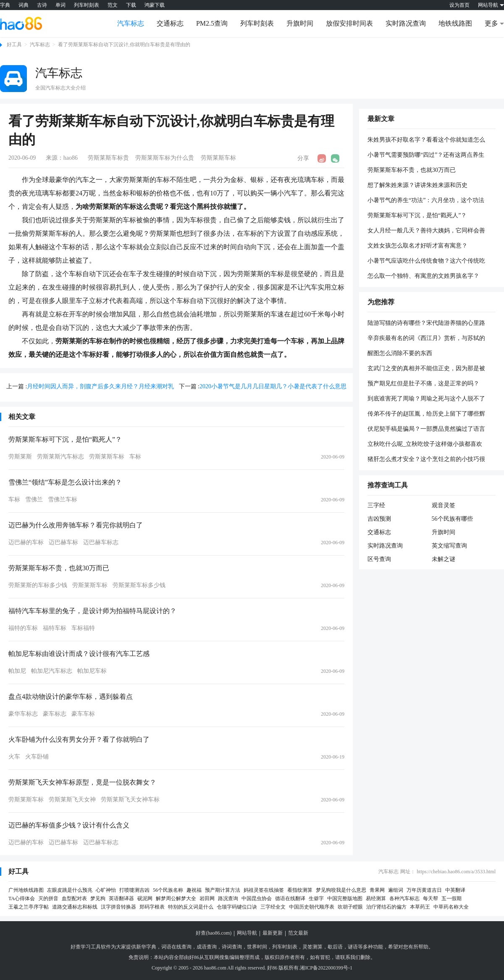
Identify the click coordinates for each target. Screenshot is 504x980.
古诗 (42, 5)
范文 (113, 5)
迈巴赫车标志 (101, 542)
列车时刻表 (87, 5)
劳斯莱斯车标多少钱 (139, 585)
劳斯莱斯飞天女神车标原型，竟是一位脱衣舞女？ (82, 782)
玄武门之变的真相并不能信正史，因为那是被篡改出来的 (426, 369)
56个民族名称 (168, 890)
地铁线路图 (455, 23)
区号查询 (379, 559)
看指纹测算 (300, 890)
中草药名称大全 (451, 907)
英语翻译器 (121, 898)
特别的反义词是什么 (191, 907)
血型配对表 (74, 898)
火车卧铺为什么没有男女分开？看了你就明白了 (79, 739)
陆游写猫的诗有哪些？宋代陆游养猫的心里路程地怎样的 (426, 324)
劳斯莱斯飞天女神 (72, 800)
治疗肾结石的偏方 (386, 907)
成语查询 (207, 947)
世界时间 (257, 947)
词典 (24, 5)
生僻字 (316, 898)
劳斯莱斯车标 (218, 158)
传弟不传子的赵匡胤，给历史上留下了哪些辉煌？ (426, 414)
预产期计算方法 (223, 890)
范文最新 (298, 933)
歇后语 (335, 947)
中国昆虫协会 (257, 898)
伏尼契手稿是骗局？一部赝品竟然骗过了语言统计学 (426, 429)
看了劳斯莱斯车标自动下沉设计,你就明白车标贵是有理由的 (124, 45)
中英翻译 (455, 890)
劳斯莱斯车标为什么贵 (165, 158)
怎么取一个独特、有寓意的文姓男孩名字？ (423, 276)
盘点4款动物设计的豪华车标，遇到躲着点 (71, 697)
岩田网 (207, 898)
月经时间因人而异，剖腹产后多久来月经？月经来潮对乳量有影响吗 (100, 387)
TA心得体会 (22, 898)
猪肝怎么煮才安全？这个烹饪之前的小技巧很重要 (426, 460)
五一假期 (451, 898)
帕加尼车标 (92, 671)
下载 (131, 5)
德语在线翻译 (290, 898)
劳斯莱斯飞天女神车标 (130, 800)
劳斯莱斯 (20, 457)
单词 (60, 5)
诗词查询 (232, 947)
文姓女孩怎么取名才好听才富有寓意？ (417, 246)
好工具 (14, 45)
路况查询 (228, 898)
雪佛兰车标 (63, 499)
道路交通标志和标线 (75, 907)
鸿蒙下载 (155, 5)
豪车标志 (55, 714)
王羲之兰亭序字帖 (29, 907)
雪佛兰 (34, 499)
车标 (135, 457)
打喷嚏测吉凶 (134, 890)
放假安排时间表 (349, 23)
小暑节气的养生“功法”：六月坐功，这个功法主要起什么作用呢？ (426, 201)
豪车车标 (83, 714)
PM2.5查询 (212, 23)
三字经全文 (273, 907)
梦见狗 (98, 898)
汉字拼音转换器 (118, 907)
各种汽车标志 (404, 898)
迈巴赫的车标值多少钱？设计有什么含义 (69, 825)
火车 (14, 757)
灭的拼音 (48, 898)
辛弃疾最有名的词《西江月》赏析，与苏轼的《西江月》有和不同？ (426, 339)
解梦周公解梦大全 (176, 898)
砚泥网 (145, 898)
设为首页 (459, 5)
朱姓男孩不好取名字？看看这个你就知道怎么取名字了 (426, 140)
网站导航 (247, 933)
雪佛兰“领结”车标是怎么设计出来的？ (65, 482)
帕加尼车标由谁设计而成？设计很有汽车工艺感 (79, 654)
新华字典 (146, 947)
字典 (5, 5)
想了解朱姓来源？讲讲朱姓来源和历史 (417, 185)
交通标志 (170, 23)
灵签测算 (312, 947)
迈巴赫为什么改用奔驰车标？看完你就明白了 (76, 525)
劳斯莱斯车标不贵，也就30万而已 (59, 568)
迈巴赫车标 (63, 542)
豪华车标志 (23, 714)
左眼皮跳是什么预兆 (70, 890)
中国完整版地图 (345, 898)
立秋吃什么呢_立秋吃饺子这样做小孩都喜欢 (425, 444)
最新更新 (273, 933)
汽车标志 (131, 23)
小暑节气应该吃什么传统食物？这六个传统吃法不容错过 (426, 261)
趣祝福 (194, 890)
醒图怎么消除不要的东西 (400, 353)
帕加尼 (17, 671)
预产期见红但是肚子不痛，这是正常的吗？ (423, 383)
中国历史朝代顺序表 (312, 907)
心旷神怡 (106, 890)
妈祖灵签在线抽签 (264, 890)
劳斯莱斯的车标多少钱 (38, 585)
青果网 (377, 890)
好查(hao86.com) (214, 933)
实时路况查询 (406, 23)
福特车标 (55, 628)
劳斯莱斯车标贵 (108, 158)
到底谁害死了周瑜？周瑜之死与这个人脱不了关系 (426, 399)
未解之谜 (444, 559)
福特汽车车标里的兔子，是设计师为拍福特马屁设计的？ (92, 611)
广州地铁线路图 (26, 890)
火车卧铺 (37, 757)
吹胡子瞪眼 (350, 907)
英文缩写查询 (449, 546)
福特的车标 (23, 628)
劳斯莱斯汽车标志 (60, 457)
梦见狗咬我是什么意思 (341, 890)
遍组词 (396, 890)
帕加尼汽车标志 (52, 671)
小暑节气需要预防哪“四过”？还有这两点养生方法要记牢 (426, 155)
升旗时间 (300, 23)
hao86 (71, 158)
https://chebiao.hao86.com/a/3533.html (456, 872)
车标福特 (83, 628)
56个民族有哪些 (452, 519)
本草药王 (420, 907)
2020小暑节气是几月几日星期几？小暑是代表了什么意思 (273, 386)
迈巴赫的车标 (26, 542)
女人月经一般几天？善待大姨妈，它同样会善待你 (426, 231)
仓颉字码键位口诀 (237, 907)
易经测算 (376, 898)
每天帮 (430, 898)
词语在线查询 (176, 947)
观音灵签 (444, 505)
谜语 (353, 947)
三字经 (376, 505)
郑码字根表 (152, 907)
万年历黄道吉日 (424, 890)
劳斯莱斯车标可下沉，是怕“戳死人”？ (65, 439)
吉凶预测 (379, 519)
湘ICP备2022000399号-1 (326, 968)
